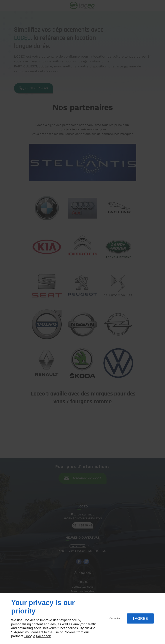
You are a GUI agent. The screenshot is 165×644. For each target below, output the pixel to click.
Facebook (43, 636)
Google (30, 636)
